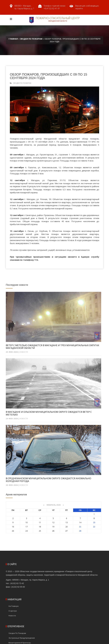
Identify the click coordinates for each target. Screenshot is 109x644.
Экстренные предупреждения (22, 638)
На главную (14, 606)
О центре (13, 611)
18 (40, 527)
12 (53, 522)
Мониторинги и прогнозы (20, 643)
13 (67, 522)
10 (27, 522)
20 (67, 527)
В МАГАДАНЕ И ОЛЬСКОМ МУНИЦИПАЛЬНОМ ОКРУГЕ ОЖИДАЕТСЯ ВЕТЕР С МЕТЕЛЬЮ (49, 413)
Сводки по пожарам (22, 83)
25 (40, 531)
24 (27, 531)
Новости (24, 352)
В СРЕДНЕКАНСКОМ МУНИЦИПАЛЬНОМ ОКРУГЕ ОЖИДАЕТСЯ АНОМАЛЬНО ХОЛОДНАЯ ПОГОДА (48, 480)
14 (80, 522)
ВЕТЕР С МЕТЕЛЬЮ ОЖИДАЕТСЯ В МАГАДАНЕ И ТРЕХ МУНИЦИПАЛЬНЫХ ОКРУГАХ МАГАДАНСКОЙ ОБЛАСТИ (52, 347)
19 (53, 527)
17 (27, 527)
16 (13, 527)
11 (40, 522)
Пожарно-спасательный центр (54, 20)
